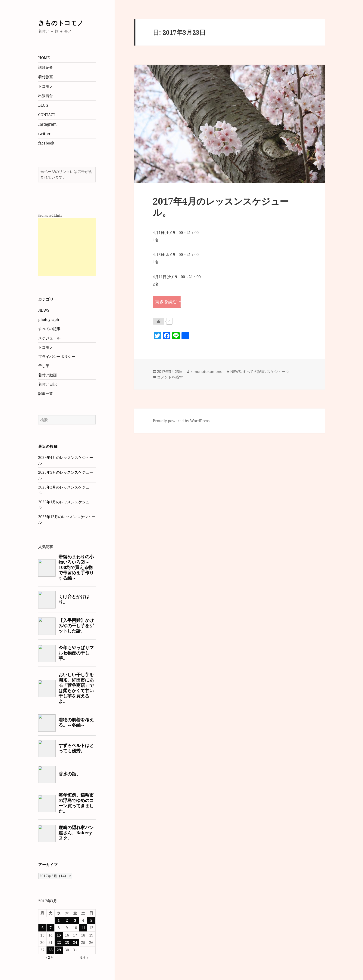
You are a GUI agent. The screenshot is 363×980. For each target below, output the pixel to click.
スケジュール (49, 338)
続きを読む (168, 301)
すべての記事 (49, 329)
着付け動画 (47, 375)
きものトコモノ (61, 23)
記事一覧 (46, 393)
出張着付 (46, 96)
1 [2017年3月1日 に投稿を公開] (59, 920)
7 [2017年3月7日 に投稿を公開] (51, 928)
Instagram (47, 124)
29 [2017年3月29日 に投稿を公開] (59, 950)
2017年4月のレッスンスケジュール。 (221, 207)
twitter (44, 134)
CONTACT (47, 115)
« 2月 (50, 957)
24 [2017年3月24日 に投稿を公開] (75, 943)
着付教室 (46, 77)
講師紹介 (46, 67)
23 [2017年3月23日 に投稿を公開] (67, 943)
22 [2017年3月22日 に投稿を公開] (59, 943)
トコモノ (46, 86)
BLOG (43, 105)
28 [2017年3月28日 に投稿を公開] (50, 950)
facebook (46, 143)
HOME (44, 58)
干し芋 (44, 366)
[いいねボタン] (159, 321)
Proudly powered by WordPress (181, 421)
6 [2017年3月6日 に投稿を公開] (42, 928)
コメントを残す (170, 377)
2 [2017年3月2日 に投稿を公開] (67, 920)
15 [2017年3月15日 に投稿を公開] (59, 935)
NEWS (44, 310)
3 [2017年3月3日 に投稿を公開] (75, 920)
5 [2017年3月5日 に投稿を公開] (91, 920)
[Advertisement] (67, 247)
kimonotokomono (207, 372)
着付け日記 (47, 384)
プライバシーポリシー (57, 356)
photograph (49, 319)
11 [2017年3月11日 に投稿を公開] (83, 928)
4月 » (84, 957)
